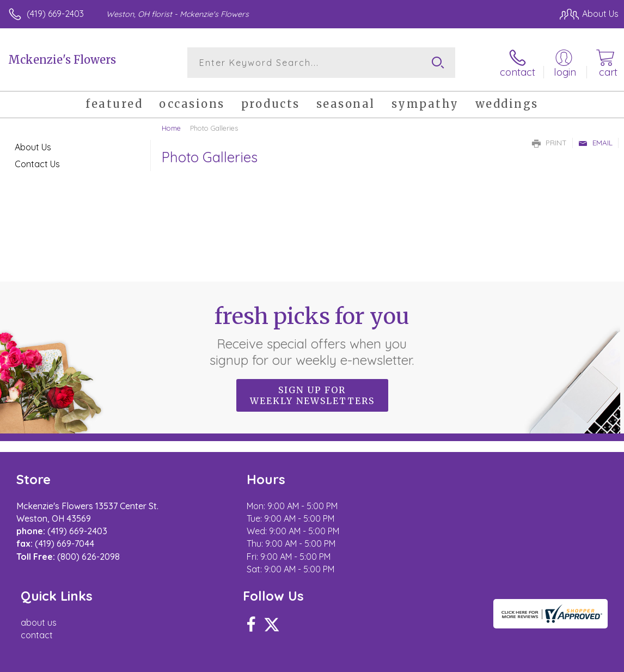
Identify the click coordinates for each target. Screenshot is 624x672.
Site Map (579, 661)
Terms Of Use (369, 661)
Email (595, 143)
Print (549, 143)
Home (171, 128)
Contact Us (37, 164)
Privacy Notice (433, 661)
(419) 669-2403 (55, 14)
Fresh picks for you (312, 335)
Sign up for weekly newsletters (312, 395)
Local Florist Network (511, 661)
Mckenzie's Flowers (62, 60)
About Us (33, 147)
